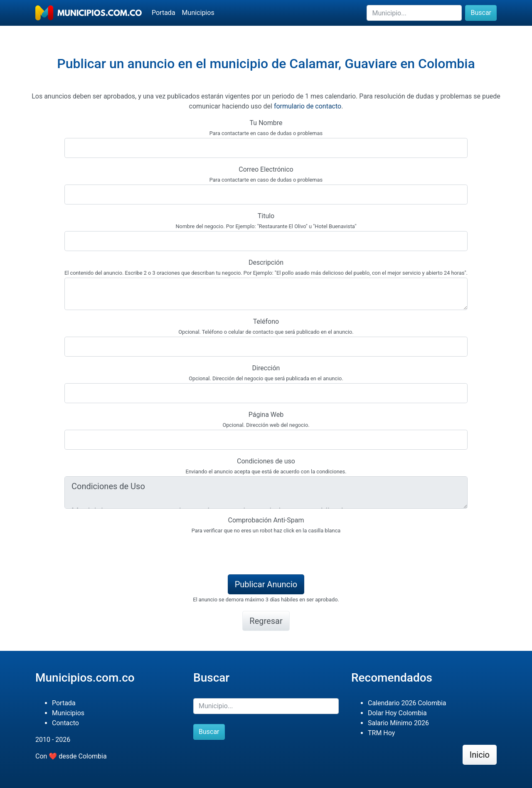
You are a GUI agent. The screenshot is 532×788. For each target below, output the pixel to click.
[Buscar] (414, 13)
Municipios (198, 13)
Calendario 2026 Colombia (407, 703)
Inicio (480, 755)
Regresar (266, 621)
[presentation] (128, 552)
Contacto (65, 723)
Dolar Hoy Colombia (397, 713)
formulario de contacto (308, 106)
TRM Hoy (381, 733)
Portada (164, 13)
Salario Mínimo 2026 (398, 723)
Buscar (481, 13)
